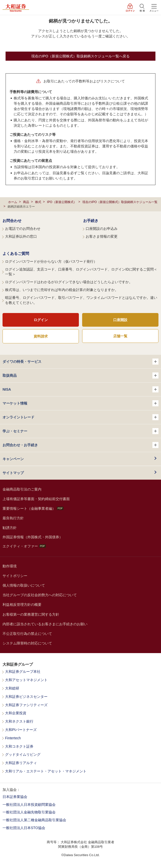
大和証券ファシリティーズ (26, 705)
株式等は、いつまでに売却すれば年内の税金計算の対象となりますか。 (62, 290)
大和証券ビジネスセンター (26, 697)
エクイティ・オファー (24, 546)
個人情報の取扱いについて (24, 585)
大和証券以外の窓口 (21, 236)
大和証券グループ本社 (23, 672)
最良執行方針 (13, 518)
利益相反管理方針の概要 (22, 605)
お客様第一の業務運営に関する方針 (31, 614)
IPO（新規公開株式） (62, 202)
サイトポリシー (15, 576)
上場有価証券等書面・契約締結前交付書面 (36, 499)
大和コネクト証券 (19, 747)
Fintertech (13, 738)
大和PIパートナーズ (21, 730)
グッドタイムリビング (23, 755)
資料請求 (41, 336)
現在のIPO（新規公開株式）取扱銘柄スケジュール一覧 (120, 202)
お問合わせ (12, 221)
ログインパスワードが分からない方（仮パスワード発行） (51, 261)
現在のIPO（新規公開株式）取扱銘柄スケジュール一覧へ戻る (80, 56)
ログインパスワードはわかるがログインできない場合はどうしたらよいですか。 (69, 282)
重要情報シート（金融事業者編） (33, 508)
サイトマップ (13, 473)
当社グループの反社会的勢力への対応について (40, 595)
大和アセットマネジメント (26, 680)
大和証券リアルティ (21, 763)
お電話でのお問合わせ (23, 229)
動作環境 (10, 566)
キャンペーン (13, 459)
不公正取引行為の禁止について (27, 634)
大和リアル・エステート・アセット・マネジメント (46, 771)
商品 (26, 202)
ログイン (41, 320)
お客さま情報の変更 (102, 236)
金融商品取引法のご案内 (22, 489)
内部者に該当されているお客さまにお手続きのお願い (45, 624)
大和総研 (12, 688)
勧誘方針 (10, 528)
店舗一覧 (120, 336)
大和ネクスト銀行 (19, 721)
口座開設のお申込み (102, 229)
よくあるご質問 (16, 253)
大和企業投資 (16, 713)
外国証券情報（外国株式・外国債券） (33, 537)
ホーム (13, 202)
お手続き (91, 221)
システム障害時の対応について (27, 643)
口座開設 (120, 320)
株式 (38, 202)
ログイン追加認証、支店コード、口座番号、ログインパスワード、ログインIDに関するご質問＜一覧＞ (81, 272)
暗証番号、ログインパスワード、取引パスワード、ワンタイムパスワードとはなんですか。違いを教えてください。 (81, 300)
